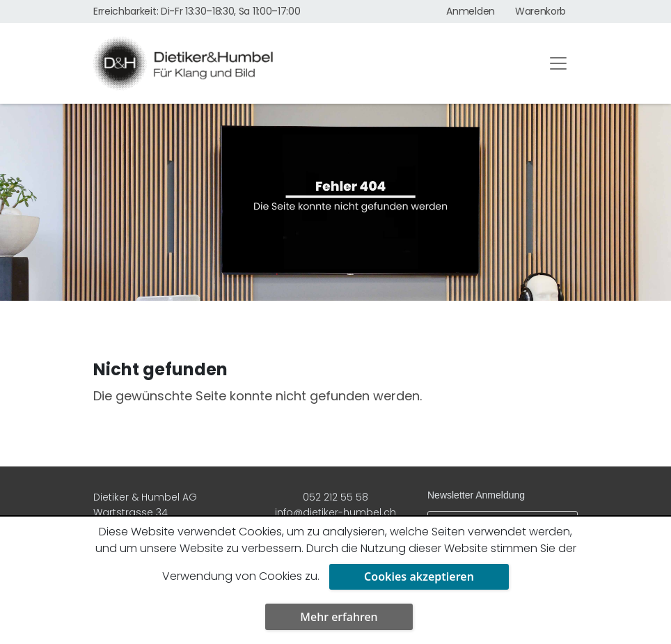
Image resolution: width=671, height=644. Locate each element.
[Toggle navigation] (558, 63)
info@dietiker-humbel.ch (335, 512)
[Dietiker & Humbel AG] (308, 63)
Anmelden (470, 11)
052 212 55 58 (335, 497)
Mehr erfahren (339, 617)
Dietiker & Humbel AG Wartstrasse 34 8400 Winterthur (145, 513)
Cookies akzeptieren (419, 576)
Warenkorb (540, 11)
